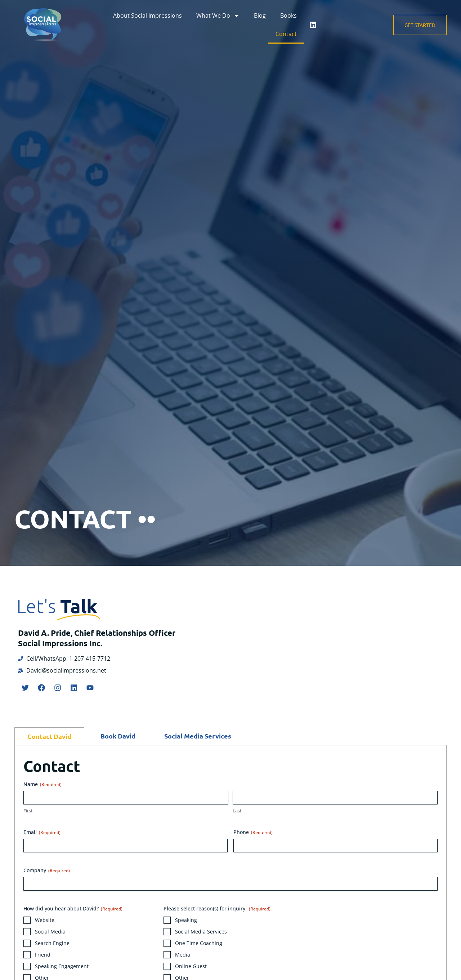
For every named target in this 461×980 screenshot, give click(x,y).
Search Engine (52, 943)
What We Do (218, 16)
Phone (253, 832)
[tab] (49, 736)
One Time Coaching (199, 943)
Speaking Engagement (62, 966)
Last (237, 811)
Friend (43, 955)
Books (288, 15)
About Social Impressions (147, 15)
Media (183, 955)
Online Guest (191, 966)
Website (45, 920)
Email (42, 832)
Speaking (186, 920)
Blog (260, 15)
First (28, 811)
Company (47, 870)
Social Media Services (201, 932)
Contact (286, 34)
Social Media (50, 932)
